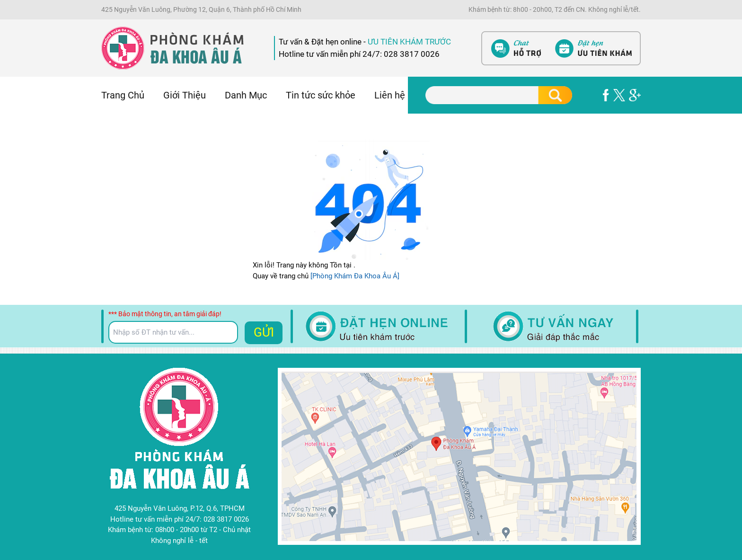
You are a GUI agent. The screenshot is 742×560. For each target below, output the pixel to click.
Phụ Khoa (15, 133)
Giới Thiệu (185, 95)
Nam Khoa (17, 144)
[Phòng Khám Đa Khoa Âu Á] (354, 276)
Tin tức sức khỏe (321, 95)
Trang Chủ (123, 95)
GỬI (264, 332)
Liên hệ (390, 95)
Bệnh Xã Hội (19, 155)
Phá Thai (14, 165)
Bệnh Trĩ (13, 123)
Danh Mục (246, 95)
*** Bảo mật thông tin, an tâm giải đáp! (165, 314)
